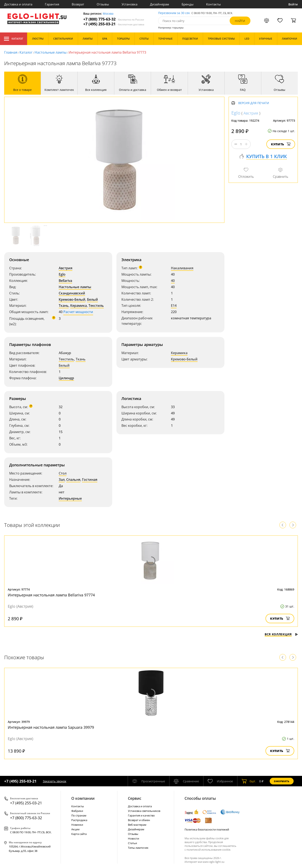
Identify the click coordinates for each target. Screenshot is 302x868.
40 (173, 281)
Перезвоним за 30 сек (174, 13)
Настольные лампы (51, 52)
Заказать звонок (55, 781)
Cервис (135, 798)
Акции (75, 829)
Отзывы (103, 4)
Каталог (14, 39)
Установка (130, 4)
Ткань (64, 306)
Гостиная (90, 480)
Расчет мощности (78, 312)
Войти (293, 4)
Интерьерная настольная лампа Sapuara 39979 (51, 727)
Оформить (282, 781)
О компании (83, 798)
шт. (249, 781)
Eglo (62, 274)
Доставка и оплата (18, 4)
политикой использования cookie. (209, 850)
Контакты (213, 4)
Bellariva (65, 281)
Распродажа (79, 820)
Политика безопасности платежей (207, 829)
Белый (92, 299)
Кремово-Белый (72, 299)
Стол (63, 473)
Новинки (77, 825)
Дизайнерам (159, 4)
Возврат (78, 4)
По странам (79, 815)
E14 (174, 306)
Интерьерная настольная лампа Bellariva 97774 (51, 595)
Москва (108, 14)
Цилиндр (66, 378)
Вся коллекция (281, 634)
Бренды (188, 4)
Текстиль (96, 306)
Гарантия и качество (141, 815)
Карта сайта (79, 834)
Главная (11, 52)
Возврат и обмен (139, 820)
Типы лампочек (138, 848)
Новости (133, 838)
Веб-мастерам (137, 825)
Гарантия (52, 4)
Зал (62, 480)
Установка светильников (144, 811)
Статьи (132, 843)
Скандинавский (72, 293)
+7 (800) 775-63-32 (114, 19)
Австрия (66, 268)
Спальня (73, 480)
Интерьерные (70, 498)
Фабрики (77, 811)
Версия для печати (254, 103)
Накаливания (182, 268)
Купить (281, 144)
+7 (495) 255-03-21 (114, 24)
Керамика (79, 306)
